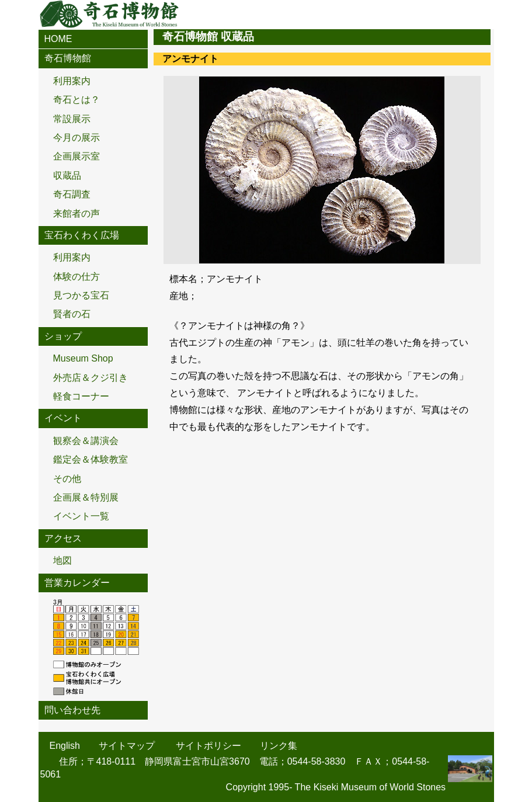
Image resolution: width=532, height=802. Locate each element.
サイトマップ (127, 746)
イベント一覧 (81, 516)
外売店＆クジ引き (91, 378)
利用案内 (72, 81)
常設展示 (72, 119)
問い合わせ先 (72, 710)
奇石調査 (72, 194)
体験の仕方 (77, 277)
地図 (62, 560)
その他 (67, 479)
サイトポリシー (208, 746)
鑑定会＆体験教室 (91, 459)
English (65, 746)
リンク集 (279, 746)
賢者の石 (72, 314)
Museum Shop (83, 358)
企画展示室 (77, 156)
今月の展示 (77, 138)
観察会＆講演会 (86, 441)
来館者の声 (77, 213)
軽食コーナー (81, 396)
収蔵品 (67, 176)
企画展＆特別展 (86, 497)
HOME (58, 39)
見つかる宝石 (81, 295)
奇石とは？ (77, 100)
